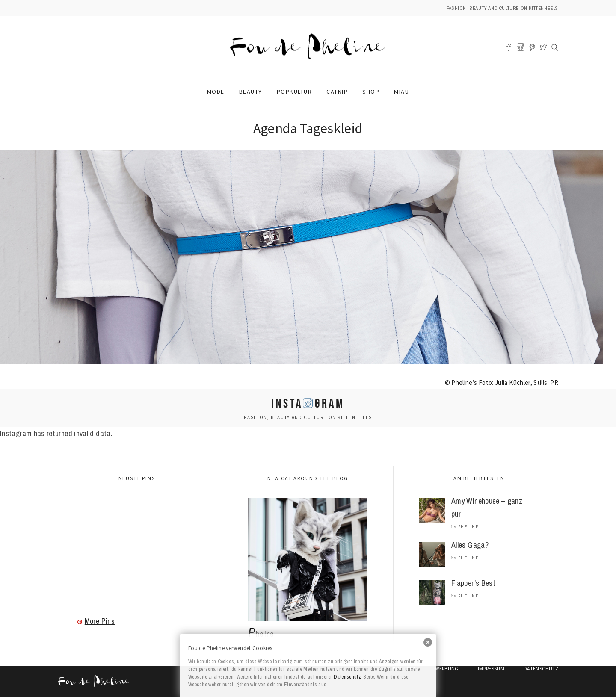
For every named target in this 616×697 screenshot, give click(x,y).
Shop (371, 92)
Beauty (251, 92)
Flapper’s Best (473, 583)
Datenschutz (347, 677)
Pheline (468, 527)
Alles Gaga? (470, 545)
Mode (216, 92)
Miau (401, 92)
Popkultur (295, 92)
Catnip (337, 92)
